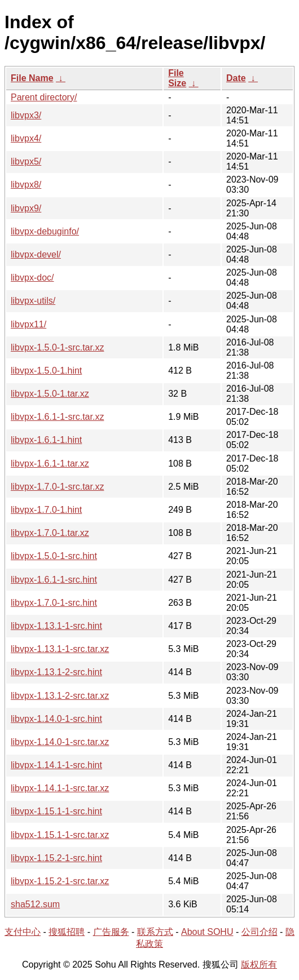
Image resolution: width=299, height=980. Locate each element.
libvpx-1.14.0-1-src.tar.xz (60, 742)
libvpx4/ (26, 138)
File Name (32, 78)
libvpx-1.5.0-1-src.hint (54, 556)
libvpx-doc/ (32, 278)
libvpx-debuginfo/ (45, 231)
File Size (177, 78)
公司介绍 (260, 932)
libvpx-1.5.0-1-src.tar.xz (57, 347)
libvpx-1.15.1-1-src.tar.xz (60, 835)
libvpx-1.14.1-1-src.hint (56, 765)
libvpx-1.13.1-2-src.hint (56, 672)
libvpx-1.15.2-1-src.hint (56, 858)
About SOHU (207, 932)
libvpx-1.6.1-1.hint (46, 440)
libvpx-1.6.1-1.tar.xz (50, 464)
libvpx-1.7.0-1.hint (46, 510)
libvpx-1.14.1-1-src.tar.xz (60, 788)
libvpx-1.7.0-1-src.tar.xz (57, 487)
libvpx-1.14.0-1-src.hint (56, 719)
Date (236, 78)
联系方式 (155, 932)
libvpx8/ (26, 185)
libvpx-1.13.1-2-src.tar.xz (60, 696)
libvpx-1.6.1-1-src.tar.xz (57, 417)
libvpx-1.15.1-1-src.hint (56, 811)
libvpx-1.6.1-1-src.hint (54, 580)
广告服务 (111, 932)
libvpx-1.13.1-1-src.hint (56, 626)
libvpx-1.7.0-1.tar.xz (50, 533)
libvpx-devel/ (36, 254)
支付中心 (23, 932)
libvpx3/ (26, 115)
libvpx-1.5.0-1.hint (46, 371)
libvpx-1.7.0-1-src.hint (54, 603)
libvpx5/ (26, 161)
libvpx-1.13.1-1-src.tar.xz (60, 649)
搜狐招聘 (67, 932)
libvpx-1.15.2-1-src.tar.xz (60, 881)
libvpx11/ (28, 324)
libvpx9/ (26, 208)
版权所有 (259, 965)
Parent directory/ (44, 97)
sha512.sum (35, 904)
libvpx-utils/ (33, 301)
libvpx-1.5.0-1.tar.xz (50, 394)
